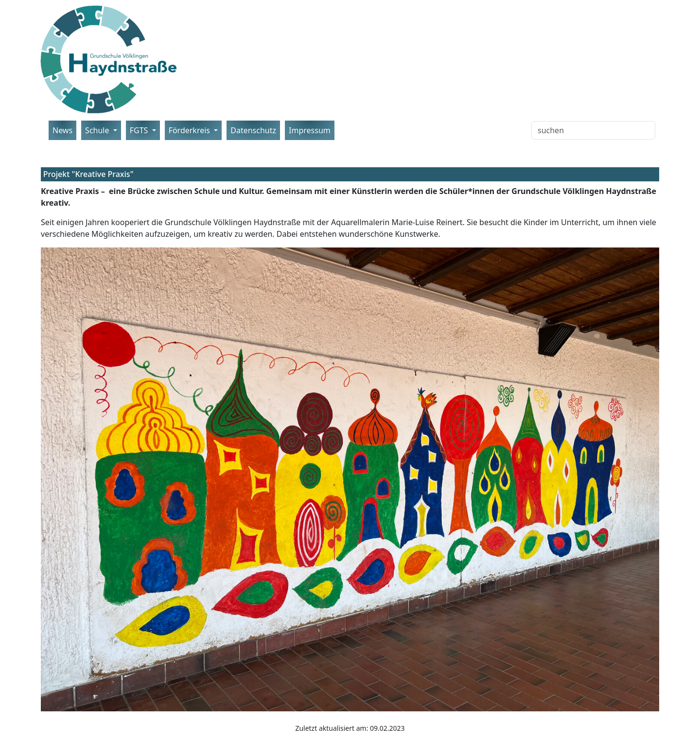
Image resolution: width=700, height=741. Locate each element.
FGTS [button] (140, 130)
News (62, 130)
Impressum (310, 130)
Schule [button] (98, 130)
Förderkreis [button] (191, 130)
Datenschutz (253, 130)
